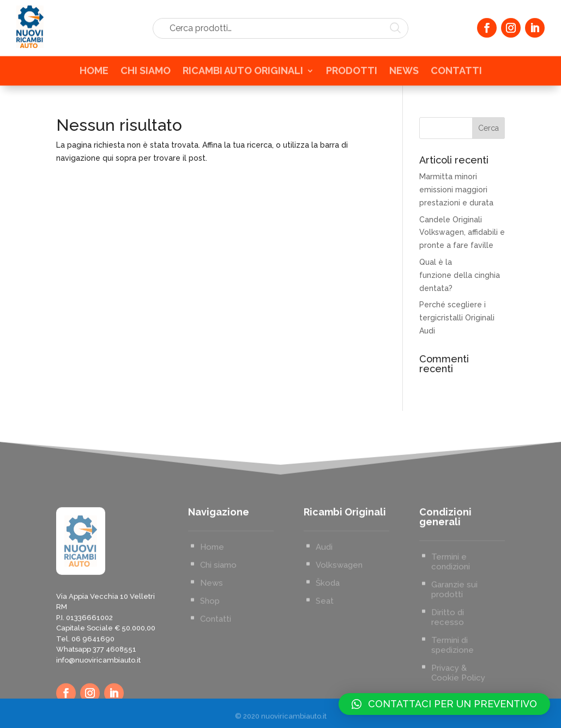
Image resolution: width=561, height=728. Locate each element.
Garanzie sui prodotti (454, 634)
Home (212, 591)
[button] (444, 704)
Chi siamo (218, 609)
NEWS (404, 74)
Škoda (328, 627)
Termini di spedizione (453, 689)
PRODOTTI (352, 74)
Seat (325, 645)
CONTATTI (456, 74)
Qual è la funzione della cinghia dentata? (460, 275)
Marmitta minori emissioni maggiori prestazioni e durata (456, 190)
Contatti (216, 663)
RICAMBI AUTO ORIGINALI (243, 74)
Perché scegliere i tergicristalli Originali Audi (457, 318)
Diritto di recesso (448, 662)
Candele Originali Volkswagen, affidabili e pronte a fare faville (462, 233)
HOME (94, 74)
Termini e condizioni (451, 606)
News (212, 627)
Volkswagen (339, 609)
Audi (324, 591)
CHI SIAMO (146, 74)
